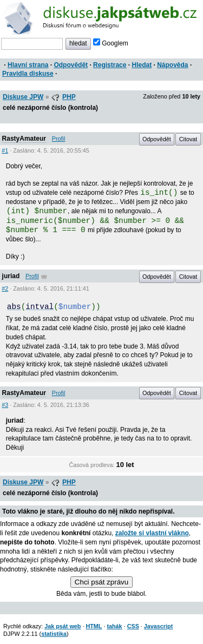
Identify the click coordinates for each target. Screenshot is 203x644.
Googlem (111, 43)
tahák (114, 626)
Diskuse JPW (23, 97)
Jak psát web (63, 626)
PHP (69, 97)
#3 (5, 405)
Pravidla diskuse (28, 74)
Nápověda (172, 65)
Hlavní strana (28, 65)
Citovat (188, 139)
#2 (5, 288)
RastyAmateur (24, 139)
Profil (59, 139)
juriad (11, 276)
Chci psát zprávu (101, 582)
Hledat (142, 65)
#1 (5, 150)
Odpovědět (71, 65)
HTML (94, 626)
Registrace (110, 65)
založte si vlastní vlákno (152, 533)
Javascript (158, 626)
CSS (133, 626)
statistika (54, 634)
